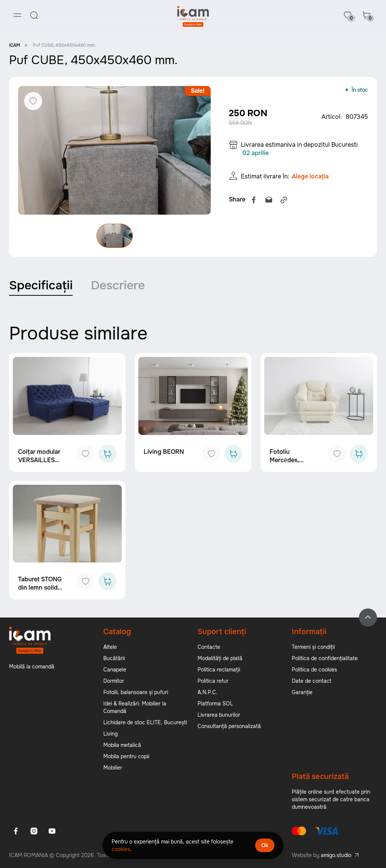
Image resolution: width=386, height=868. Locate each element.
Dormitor (114, 681)
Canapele (115, 670)
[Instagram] (34, 831)
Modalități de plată (220, 658)
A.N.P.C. (208, 692)
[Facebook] (16, 831)
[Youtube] (52, 831)
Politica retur (213, 681)
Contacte (209, 647)
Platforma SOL (215, 704)
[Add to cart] (107, 454)
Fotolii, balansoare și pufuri (136, 692)
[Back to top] (368, 618)
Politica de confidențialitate (325, 658)
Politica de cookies (314, 670)
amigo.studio (336, 855)
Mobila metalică (122, 745)
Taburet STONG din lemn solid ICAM (40, 588)
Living (110, 734)
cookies (121, 849)
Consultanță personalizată (229, 726)
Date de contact (312, 681)
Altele (110, 647)
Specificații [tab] (41, 285)
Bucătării (114, 658)
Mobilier (113, 768)
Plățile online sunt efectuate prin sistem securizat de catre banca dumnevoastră (331, 799)
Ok (265, 845)
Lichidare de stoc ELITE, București (145, 722)
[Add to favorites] (86, 454)
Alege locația (310, 176)
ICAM (15, 45)
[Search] (34, 15)
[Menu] (17, 15)
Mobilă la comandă (32, 667)
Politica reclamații (219, 670)
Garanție (302, 692)
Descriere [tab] (118, 285)
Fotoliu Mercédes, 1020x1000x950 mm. (293, 464)
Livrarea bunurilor (219, 715)
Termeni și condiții (313, 647)
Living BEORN (164, 452)
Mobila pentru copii (126, 756)
